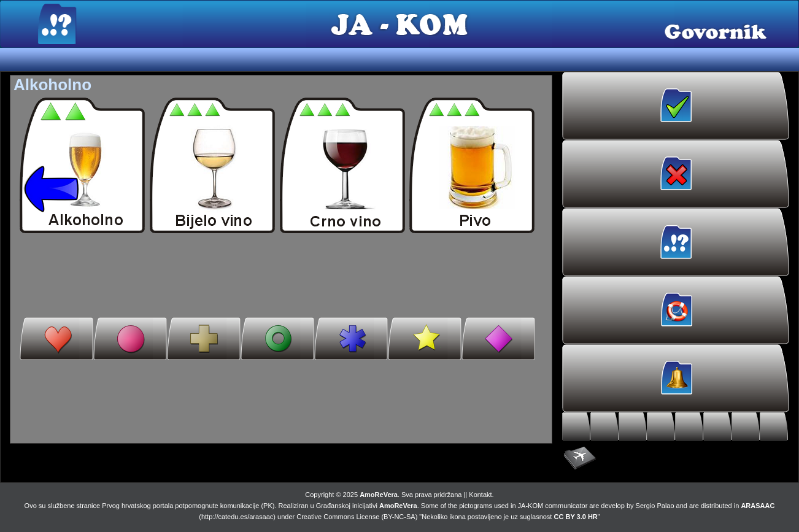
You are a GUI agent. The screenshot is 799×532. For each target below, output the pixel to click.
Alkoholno (52, 85)
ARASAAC (758, 506)
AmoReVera (379, 495)
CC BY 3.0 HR (576, 517)
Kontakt (480, 495)
